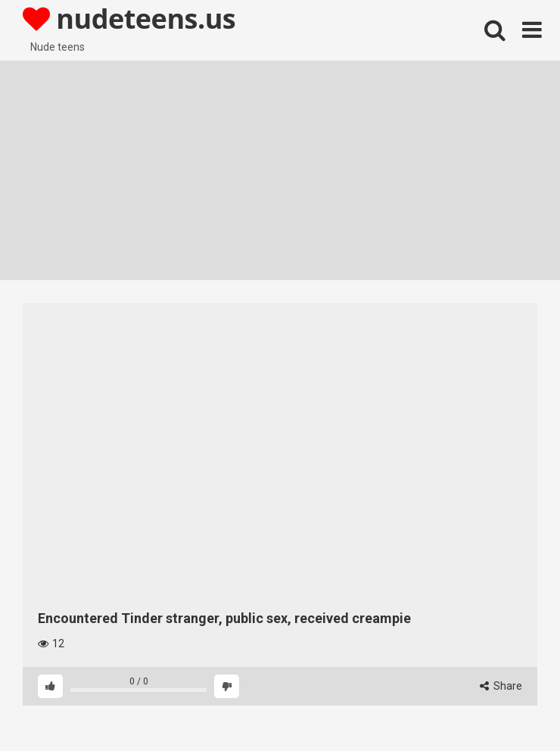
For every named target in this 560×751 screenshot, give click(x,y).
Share (501, 686)
